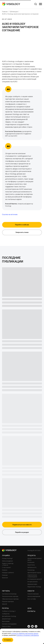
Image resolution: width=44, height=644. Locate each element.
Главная (5, 12)
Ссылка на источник (10, 214)
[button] (36, 4)
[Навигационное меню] (40, 4)
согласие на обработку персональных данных (25, 634)
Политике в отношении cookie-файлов (28, 635)
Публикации (14, 12)
